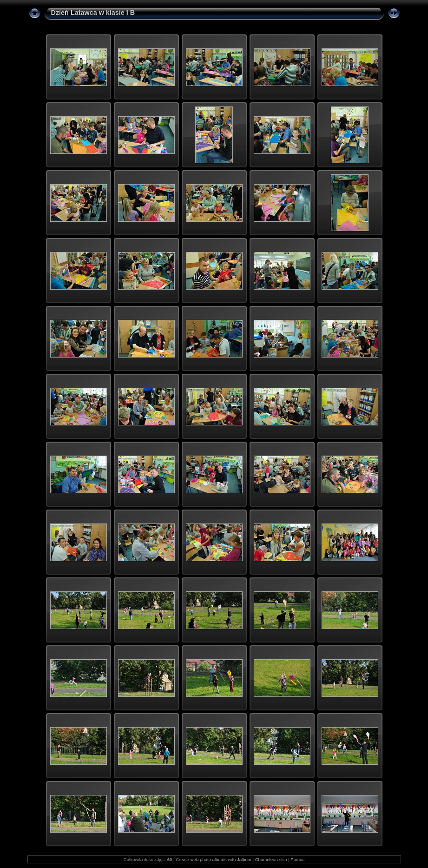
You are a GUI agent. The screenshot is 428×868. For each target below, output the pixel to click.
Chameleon (267, 859)
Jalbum (244, 859)
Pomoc (297, 859)
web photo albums (209, 859)
